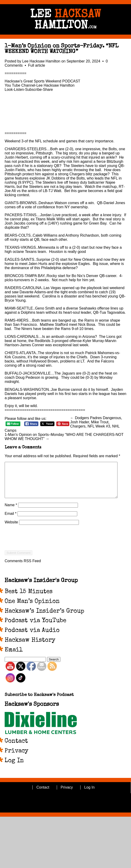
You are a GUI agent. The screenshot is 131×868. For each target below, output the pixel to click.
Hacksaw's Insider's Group (41, 588)
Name (11, 512)
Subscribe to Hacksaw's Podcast (39, 702)
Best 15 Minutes (29, 599)
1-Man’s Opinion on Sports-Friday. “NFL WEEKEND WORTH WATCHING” (62, 49)
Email (11, 520)
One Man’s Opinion (32, 609)
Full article (37, 65)
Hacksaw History (30, 647)
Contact (16, 748)
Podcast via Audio (32, 638)
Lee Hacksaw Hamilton (41, 61)
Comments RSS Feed (23, 568)
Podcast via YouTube (35, 628)
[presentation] (40, 553)
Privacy (17, 758)
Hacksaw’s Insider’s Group (44, 618)
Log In (14, 768)
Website (11, 529)
